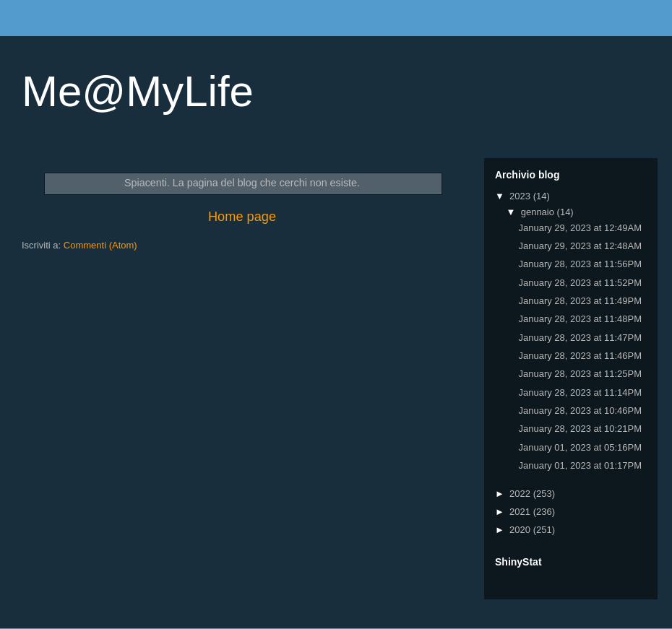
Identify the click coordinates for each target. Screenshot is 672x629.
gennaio (539, 212)
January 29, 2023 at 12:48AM (580, 246)
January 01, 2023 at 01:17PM (580, 465)
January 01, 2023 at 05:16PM (580, 447)
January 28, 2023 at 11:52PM (580, 283)
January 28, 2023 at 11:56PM (580, 264)
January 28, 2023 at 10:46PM (580, 411)
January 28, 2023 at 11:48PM (580, 319)
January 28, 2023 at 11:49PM (580, 301)
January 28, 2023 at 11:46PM (580, 356)
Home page (242, 217)
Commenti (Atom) (100, 245)
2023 (521, 196)
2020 (521, 530)
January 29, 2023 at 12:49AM (580, 228)
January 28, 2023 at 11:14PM (580, 392)
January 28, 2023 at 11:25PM (580, 374)
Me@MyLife (138, 91)
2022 (521, 494)
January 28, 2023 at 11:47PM (580, 338)
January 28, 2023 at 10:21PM (580, 429)
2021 (521, 512)
